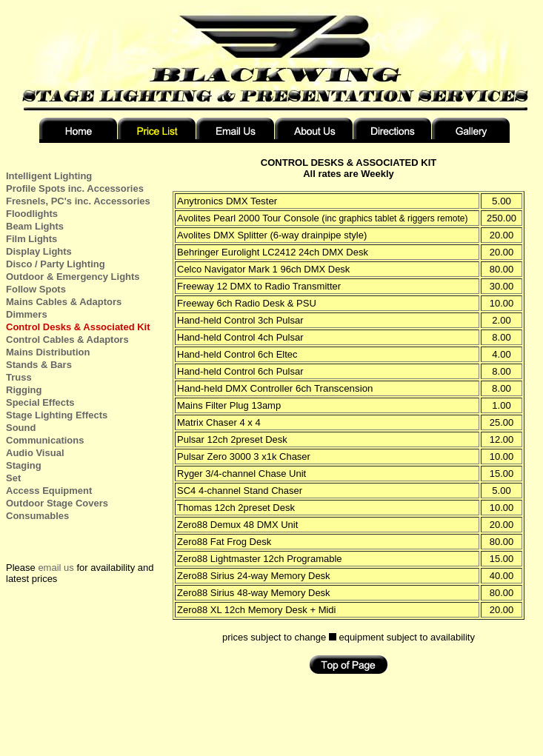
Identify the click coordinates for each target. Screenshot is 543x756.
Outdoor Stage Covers (57, 503)
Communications (45, 440)
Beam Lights (35, 226)
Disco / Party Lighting (56, 264)
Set (13, 478)
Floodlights (32, 214)
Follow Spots (36, 289)
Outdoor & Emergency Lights (73, 277)
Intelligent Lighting (49, 176)
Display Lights (39, 251)
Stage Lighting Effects (57, 415)
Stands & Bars (39, 365)
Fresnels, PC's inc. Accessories (78, 201)
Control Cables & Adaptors (67, 339)
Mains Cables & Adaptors (64, 302)
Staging (24, 465)
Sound (21, 428)
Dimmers (27, 314)
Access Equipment (49, 491)
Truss (19, 377)
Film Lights (31, 239)
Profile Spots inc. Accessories (75, 188)
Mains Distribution (48, 352)
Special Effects (40, 402)
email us (56, 568)
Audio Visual (35, 453)
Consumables (37, 516)
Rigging (24, 390)
